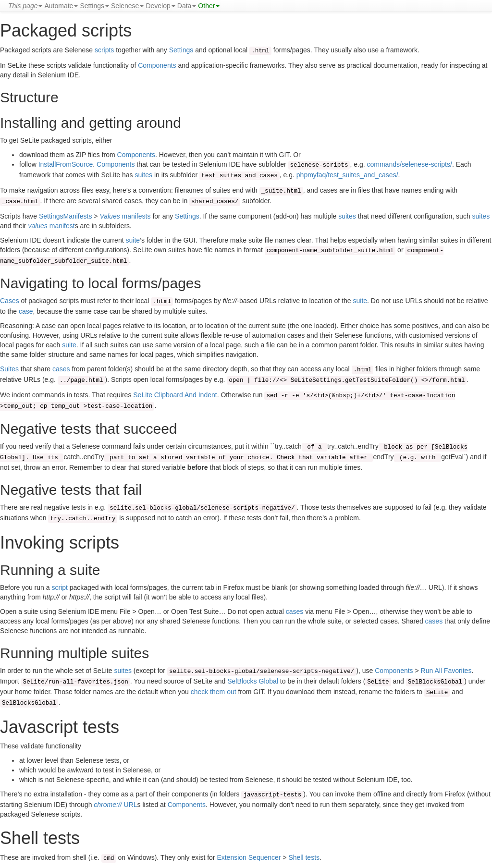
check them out (214, 692)
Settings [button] (94, 6)
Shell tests (304, 857)
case (26, 311)
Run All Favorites (446, 671)
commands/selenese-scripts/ (410, 164)
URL (115, 805)
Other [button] (209, 6)
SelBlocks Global (253, 681)
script (59, 587)
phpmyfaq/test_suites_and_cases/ (347, 175)
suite (133, 240)
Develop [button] (160, 6)
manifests (125, 216)
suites (143, 175)
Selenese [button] (127, 6)
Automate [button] (61, 6)
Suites (9, 369)
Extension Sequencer (249, 857)
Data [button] (187, 6)
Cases (10, 301)
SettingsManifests (66, 216)
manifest (51, 226)
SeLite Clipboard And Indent (175, 395)
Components (157, 65)
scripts (104, 50)
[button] (25, 6)
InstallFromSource (66, 164)
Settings (181, 50)
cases (61, 369)
